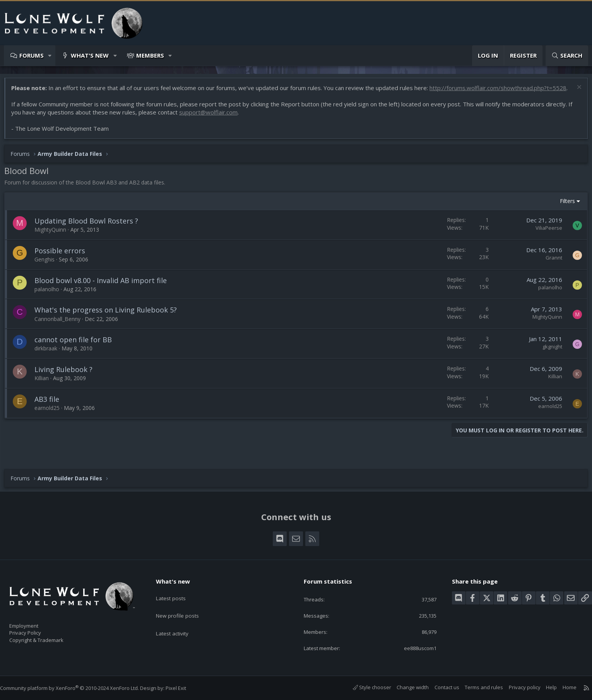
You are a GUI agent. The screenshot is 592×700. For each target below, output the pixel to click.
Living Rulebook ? (67, 381)
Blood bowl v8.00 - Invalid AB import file (104, 292)
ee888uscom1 (413, 648)
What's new (90, 55)
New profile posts (184, 606)
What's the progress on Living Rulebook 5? (110, 322)
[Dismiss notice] (574, 92)
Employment (34, 621)
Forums (32, 55)
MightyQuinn (54, 242)
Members (150, 55)
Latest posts (177, 591)
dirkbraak (50, 360)
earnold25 (51, 420)
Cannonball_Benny (61, 331)
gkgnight (548, 359)
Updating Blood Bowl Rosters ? (90, 233)
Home (562, 688)
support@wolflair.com (212, 124)
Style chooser (364, 688)
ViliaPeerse (545, 240)
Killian (45, 390)
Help (544, 688)
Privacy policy (517, 688)
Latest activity (179, 621)
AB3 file (51, 411)
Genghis (48, 271)
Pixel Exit (184, 688)
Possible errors (64, 263)
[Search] (567, 55)
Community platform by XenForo (77, 688)
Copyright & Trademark (48, 637)
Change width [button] (405, 688)
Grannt (550, 270)
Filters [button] (564, 213)
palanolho (51, 301)
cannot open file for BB (77, 352)
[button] (50, 55)
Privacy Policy (35, 629)
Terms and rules (476, 688)
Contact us (439, 688)
